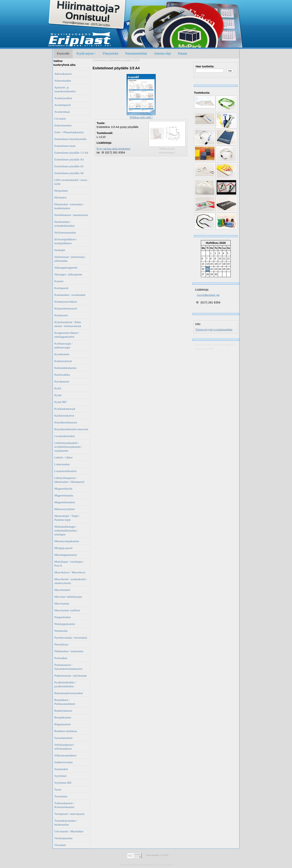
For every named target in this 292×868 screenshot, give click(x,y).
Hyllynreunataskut (65, 233)
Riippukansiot (62, 724)
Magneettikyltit (63, 489)
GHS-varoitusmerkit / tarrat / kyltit (71, 182)
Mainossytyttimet (65, 509)
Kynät (58, 395)
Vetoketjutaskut (63, 838)
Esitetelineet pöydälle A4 (69, 160)
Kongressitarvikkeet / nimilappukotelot (67, 335)
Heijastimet (61, 191)
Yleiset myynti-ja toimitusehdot (214, 330)
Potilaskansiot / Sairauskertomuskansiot (68, 667)
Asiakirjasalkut (63, 98)
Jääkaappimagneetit (66, 268)
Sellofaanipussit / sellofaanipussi (64, 747)
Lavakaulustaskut (65, 436)
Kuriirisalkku (62, 375)
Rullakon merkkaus (66, 731)
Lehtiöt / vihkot (63, 457)
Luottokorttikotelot (65, 471)
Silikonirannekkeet (65, 755)
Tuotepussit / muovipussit (69, 814)
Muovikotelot (62, 590)
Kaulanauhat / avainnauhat (70, 295)
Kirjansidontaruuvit (66, 308)
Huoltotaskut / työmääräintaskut (64, 224)
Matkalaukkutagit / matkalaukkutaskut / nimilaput (66, 530)
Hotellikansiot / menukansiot (71, 215)
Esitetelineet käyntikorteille (70, 139)
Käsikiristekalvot (64, 416)
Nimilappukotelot (65, 624)
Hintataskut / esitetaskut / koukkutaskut (69, 206)
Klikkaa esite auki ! (141, 116)
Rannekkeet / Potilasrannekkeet (65, 702)
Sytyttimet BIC (63, 783)
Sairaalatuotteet (63, 738)
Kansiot (59, 281)
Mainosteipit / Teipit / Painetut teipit (67, 518)
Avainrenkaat (62, 112)
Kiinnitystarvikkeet (66, 302)
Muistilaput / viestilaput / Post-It (69, 564)
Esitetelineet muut (65, 146)
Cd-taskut (60, 119)
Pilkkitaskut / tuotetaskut (69, 651)
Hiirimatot (60, 197)
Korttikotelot (62, 354)
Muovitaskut (62, 604)
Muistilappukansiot (66, 555)
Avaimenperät (62, 105)
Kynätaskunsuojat (65, 409)
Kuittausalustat (63, 361)
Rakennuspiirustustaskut (69, 693)
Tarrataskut (61, 796)
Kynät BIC (61, 402)
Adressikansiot (63, 74)
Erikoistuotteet (63, 125)
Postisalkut (61, 658)
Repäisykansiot (63, 711)
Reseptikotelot (63, 717)
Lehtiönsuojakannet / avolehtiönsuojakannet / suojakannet (68, 447)
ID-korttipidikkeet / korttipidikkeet (66, 241)
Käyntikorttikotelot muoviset (71, 429)
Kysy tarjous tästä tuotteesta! (113, 149)
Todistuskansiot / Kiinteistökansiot (64, 805)
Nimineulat (61, 631)
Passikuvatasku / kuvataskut (71, 638)
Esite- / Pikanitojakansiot (69, 132)
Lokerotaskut (62, 464)
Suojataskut (61, 769)
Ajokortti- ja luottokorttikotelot (65, 89)
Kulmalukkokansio (65, 368)
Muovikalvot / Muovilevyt (70, 572)
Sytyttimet (60, 776)
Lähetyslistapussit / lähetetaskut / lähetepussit (69, 480)
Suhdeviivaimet (63, 762)
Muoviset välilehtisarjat (68, 597)
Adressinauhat (63, 81)
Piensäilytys (61, 644)
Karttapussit (61, 288)
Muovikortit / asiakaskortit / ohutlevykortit (71, 581)
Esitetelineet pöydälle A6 (69, 173)
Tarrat (58, 790)
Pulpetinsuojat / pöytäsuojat (71, 676)
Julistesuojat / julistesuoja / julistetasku (70, 259)
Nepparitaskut (62, 617)
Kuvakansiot (62, 382)
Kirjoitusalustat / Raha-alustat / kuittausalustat (68, 324)
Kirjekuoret (61, 315)
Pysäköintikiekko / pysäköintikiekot (65, 684)
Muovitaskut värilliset (67, 610)
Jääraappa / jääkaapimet (68, 274)
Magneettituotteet (65, 502)
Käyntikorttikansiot (66, 422)
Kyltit (58, 388)
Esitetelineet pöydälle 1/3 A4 (71, 153)
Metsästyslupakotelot (67, 541)
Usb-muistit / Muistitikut (69, 831)
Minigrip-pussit (63, 548)
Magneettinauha (64, 495)
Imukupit (60, 250)
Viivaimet (60, 845)
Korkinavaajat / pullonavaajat (63, 345)
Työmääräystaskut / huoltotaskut (66, 823)
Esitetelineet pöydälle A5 (69, 166)
